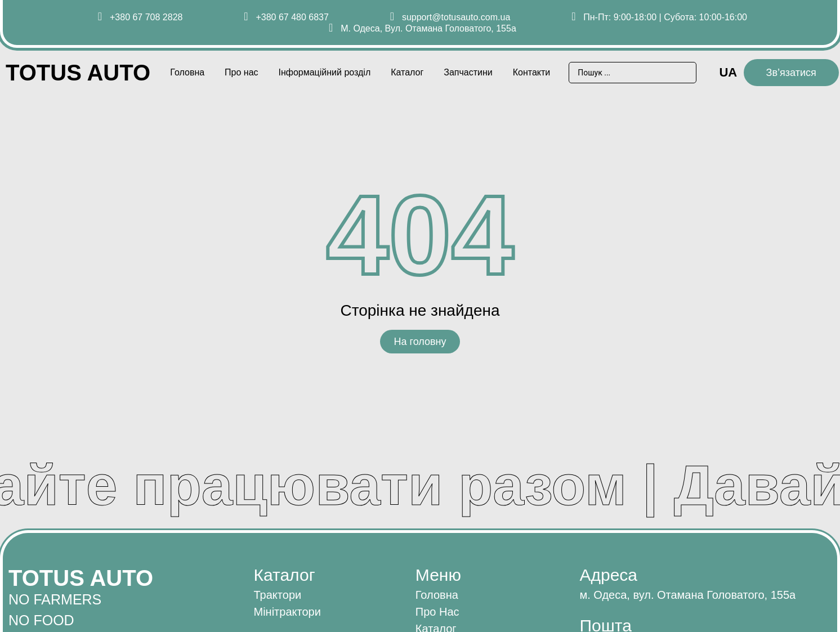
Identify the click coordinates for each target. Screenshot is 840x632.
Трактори (278, 595)
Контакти (532, 72)
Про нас (241, 72)
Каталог (407, 72)
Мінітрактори (287, 612)
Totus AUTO (78, 73)
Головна (187, 72)
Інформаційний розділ (324, 72)
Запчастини (468, 72)
